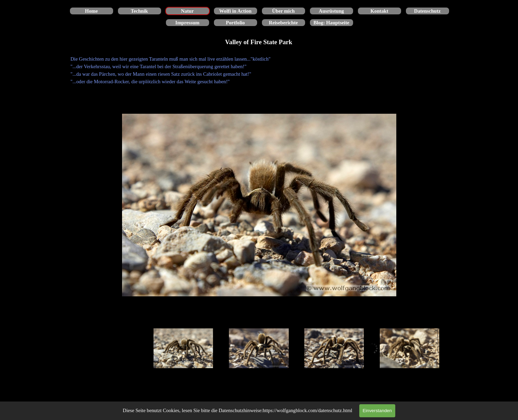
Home (91, 11)
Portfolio (235, 23)
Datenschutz (427, 11)
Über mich (283, 11)
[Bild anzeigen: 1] (183, 348)
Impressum (187, 23)
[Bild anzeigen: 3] (334, 348)
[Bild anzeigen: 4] (410, 348)
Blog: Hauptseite (331, 23)
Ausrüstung (331, 11)
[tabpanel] (259, 70)
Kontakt (379, 11)
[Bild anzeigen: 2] (259, 348)
